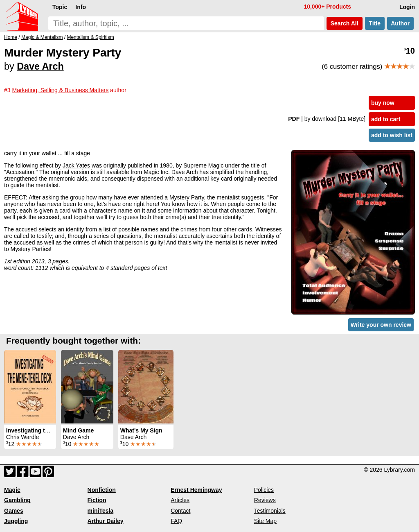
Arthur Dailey (106, 521)
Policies (264, 490)
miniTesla (101, 511)
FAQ (176, 521)
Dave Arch (40, 66)
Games (14, 511)
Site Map (265, 521)
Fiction (97, 500)
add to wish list (392, 135)
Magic (12, 490)
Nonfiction (102, 490)
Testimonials (270, 511)
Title (375, 23)
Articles (180, 500)
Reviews (265, 500)
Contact (180, 511)
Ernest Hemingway (196, 490)
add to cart (386, 119)
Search (345, 23)
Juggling (16, 521)
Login (407, 7)
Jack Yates (76, 165)
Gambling (17, 500)
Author (400, 23)
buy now (383, 103)
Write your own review (381, 325)
